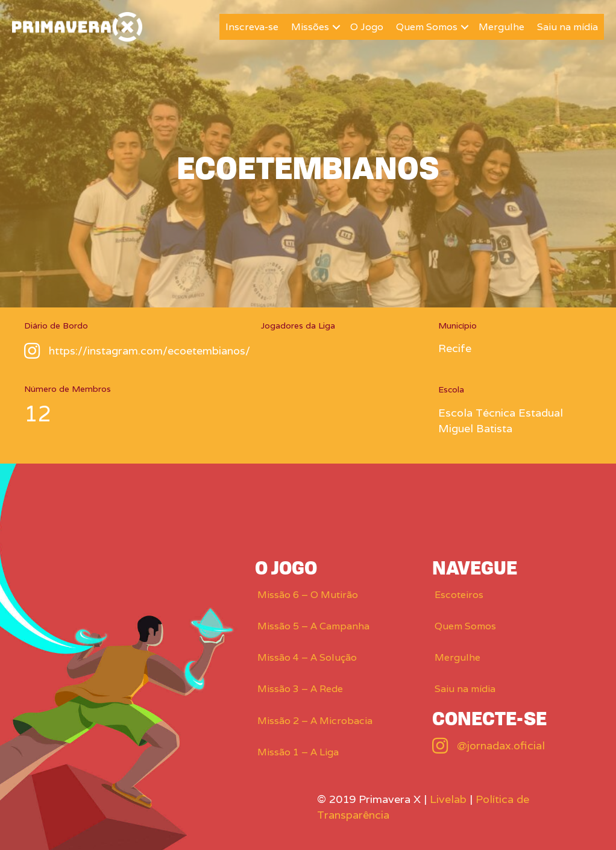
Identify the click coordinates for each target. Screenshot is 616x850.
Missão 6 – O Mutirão (308, 595)
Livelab (448, 799)
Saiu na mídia (567, 27)
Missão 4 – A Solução (307, 657)
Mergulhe (501, 27)
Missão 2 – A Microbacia (315, 721)
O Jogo (367, 27)
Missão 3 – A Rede (300, 689)
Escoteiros (459, 595)
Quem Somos (427, 27)
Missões (310, 27)
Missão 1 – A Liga (298, 752)
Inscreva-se (252, 27)
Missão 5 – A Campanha (313, 626)
